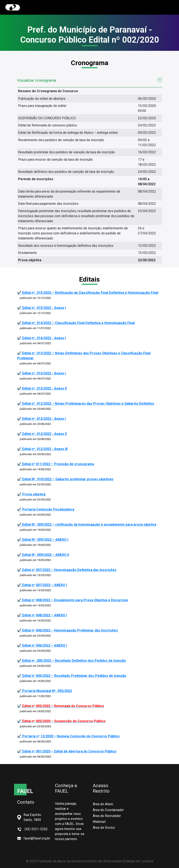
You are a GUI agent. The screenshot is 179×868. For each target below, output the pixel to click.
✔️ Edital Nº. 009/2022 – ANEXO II (43, 555)
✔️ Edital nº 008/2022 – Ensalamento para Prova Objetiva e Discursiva (73, 600)
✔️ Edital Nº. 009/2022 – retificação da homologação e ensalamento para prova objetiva (87, 525)
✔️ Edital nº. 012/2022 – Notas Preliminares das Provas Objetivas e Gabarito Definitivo (86, 404)
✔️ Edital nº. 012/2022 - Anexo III (42, 449)
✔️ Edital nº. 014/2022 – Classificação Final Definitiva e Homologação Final (76, 323)
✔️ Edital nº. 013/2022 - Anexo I (42, 373)
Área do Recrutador (107, 816)
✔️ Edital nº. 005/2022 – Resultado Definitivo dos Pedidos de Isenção (72, 661)
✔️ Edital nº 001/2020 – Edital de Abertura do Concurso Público (67, 751)
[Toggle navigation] (168, 7)
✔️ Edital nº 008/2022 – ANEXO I (42, 615)
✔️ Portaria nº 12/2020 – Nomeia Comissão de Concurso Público (68, 736)
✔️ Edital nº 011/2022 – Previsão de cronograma (56, 464)
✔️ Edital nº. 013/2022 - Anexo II (42, 388)
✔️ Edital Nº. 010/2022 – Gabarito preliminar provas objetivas (65, 479)
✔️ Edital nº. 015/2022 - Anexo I (42, 308)
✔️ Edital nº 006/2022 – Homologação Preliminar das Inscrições (68, 630)
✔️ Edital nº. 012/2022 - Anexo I (42, 419)
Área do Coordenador (108, 810)
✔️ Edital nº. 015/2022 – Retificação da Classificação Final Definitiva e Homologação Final (88, 293)
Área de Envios (104, 828)
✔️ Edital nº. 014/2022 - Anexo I (42, 338)
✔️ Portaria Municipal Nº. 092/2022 (45, 691)
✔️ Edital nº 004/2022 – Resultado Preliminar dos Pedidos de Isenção (72, 676)
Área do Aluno (103, 804)
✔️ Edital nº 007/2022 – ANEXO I (42, 585)
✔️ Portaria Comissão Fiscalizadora (46, 509)
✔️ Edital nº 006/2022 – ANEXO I (42, 645)
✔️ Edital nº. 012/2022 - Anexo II (42, 434)
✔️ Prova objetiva (31, 494)
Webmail (99, 822)
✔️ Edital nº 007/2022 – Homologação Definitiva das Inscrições (67, 570)
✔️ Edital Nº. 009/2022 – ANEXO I (43, 540)
